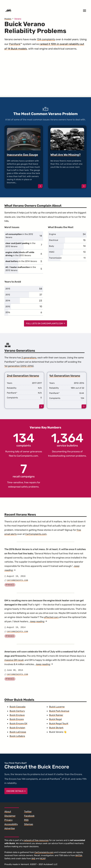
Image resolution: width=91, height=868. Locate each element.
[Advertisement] (46, 76)
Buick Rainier (56, 715)
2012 (8, 295)
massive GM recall (14, 660)
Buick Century (17, 711)
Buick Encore (17, 719)
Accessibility (11, 824)
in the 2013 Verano (20, 245)
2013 (8, 289)
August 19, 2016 (16, 576)
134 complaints (46, 39)
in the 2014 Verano (21, 261)
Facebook (29, 816)
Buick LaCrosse (18, 732)
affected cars (51, 617)
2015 (8, 307)
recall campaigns (24, 471)
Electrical (54, 240)
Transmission (55, 258)
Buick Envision (17, 728)
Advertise (10, 828)
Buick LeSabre (17, 736)
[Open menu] (85, 11)
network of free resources (36, 840)
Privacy (8, 820)
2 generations (29, 358)
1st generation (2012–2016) (19, 366)
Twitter (28, 812)
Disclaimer (10, 816)
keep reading (39, 621)
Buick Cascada (17, 707)
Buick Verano (56, 732)
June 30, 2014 (15, 670)
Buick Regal (55, 719)
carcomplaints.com (17, 580)
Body (52, 246)
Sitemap (29, 824)
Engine (52, 234)
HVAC (52, 252)
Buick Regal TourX (59, 724)
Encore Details (16, 791)
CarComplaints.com (27, 456)
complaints (24, 440)
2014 (8, 301)
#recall (10, 585)
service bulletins (67, 440)
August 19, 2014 (16, 627)
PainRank (15, 44)
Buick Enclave (17, 715)
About (8, 812)
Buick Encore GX (18, 724)
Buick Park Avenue (59, 711)
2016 (8, 312)
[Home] (8, 11)
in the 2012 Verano (19, 236)
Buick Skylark (56, 728)
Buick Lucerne (57, 707)
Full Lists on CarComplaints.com (46, 323)
